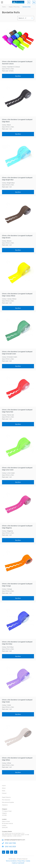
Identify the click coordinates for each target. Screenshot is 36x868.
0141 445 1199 (10, 843)
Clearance (5, 805)
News (4, 791)
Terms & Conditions (11, 861)
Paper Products (6, 797)
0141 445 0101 (10, 847)
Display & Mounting (14, 7)
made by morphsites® (18, 863)
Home (4, 7)
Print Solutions (6, 800)
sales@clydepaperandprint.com (15, 840)
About (4, 788)
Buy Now (18, 76)
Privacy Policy (21, 861)
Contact (4, 793)
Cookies (28, 861)
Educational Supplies (8, 802)
